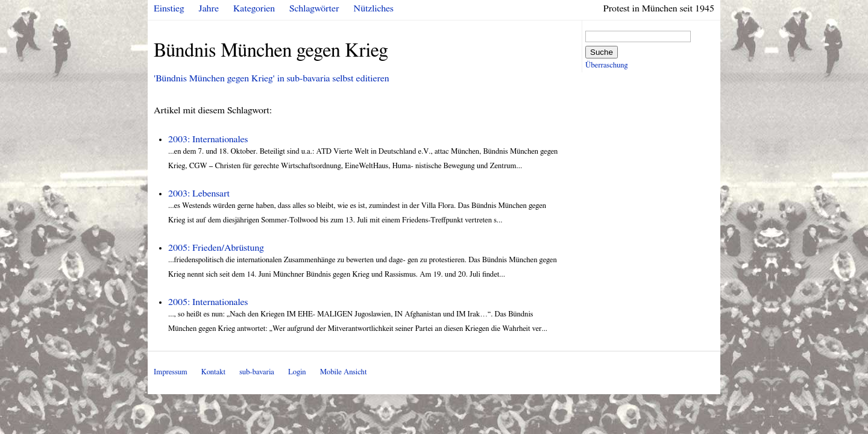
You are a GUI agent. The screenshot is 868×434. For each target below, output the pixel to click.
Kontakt (213, 372)
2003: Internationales (208, 139)
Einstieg (169, 8)
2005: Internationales (208, 302)
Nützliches (374, 8)
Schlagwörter (314, 8)
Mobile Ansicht (344, 372)
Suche (602, 52)
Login (297, 372)
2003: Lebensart (199, 193)
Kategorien (254, 8)
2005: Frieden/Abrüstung (216, 248)
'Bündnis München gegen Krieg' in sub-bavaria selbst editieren (272, 78)
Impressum (171, 372)
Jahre (209, 8)
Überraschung (606, 65)
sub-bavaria (256, 372)
